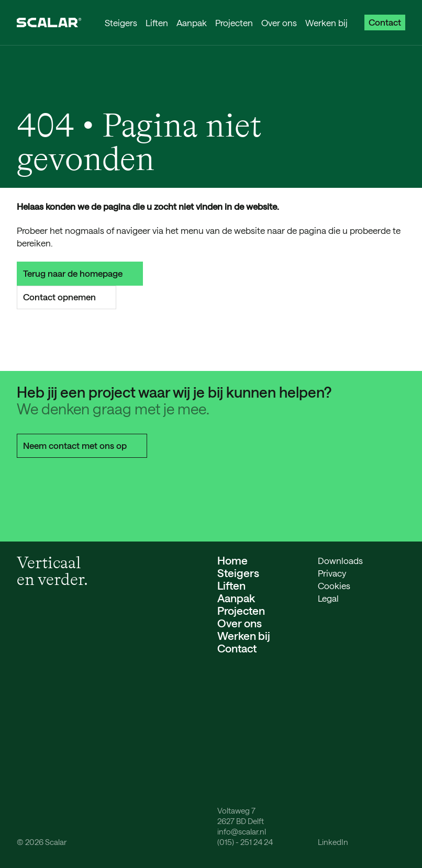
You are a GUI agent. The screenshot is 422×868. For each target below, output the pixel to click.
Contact (385, 22)
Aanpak (192, 22)
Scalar (56, 842)
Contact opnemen (66, 297)
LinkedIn (333, 842)
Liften (157, 22)
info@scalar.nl (242, 831)
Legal (328, 598)
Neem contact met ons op (82, 445)
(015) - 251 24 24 (245, 842)
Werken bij (326, 22)
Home (232, 560)
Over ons (279, 22)
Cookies (334, 585)
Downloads (340, 560)
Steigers (121, 22)
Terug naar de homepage (80, 273)
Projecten (234, 22)
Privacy (332, 573)
